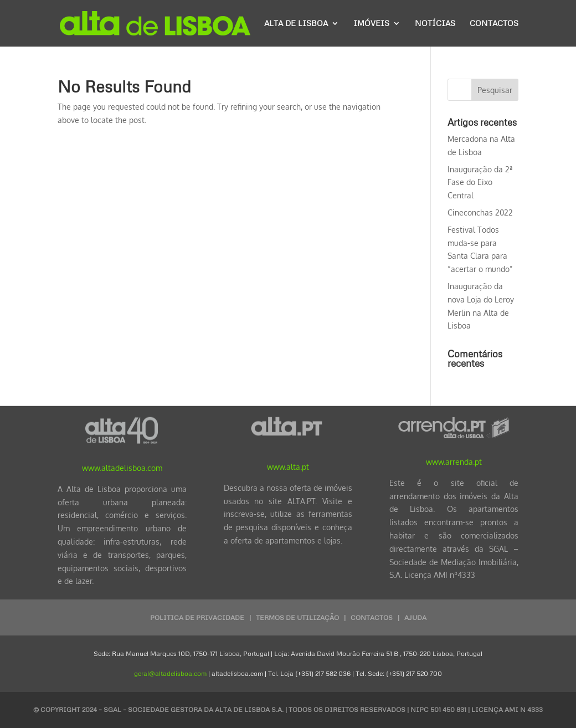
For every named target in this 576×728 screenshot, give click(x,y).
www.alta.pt (288, 467)
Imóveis (371, 24)
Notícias (435, 24)
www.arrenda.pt (454, 462)
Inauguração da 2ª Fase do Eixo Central (480, 183)
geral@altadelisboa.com (170, 673)
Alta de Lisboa (296, 24)
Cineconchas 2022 (480, 212)
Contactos (494, 24)
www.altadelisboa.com (122, 468)
